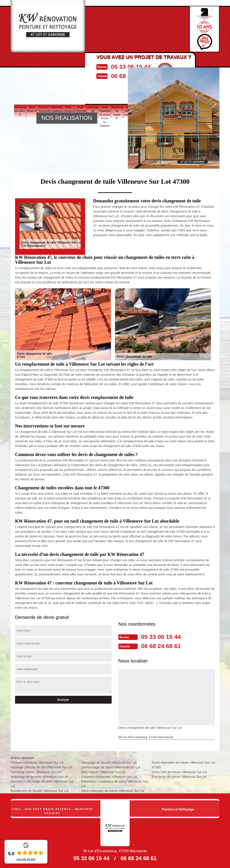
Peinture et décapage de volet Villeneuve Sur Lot (42, 783)
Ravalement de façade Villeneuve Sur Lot (39, 790)
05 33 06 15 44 (137, 66)
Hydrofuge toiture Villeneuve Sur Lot (36, 772)
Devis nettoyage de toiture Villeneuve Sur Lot (113, 790)
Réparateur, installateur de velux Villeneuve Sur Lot (114, 783)
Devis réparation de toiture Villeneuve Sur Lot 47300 (183, 764)
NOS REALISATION (67, 118)
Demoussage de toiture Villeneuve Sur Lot (111, 767)
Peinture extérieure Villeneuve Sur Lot (37, 762)
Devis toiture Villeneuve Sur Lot (103, 772)
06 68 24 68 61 (164, 645)
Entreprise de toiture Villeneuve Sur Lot (179, 776)
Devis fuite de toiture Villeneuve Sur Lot (179, 772)
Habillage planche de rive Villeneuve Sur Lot (41, 767)
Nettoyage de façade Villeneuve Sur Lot (109, 762)
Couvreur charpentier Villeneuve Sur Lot (109, 776)
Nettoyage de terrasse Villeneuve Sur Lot (39, 776)
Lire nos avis (26, 859)
